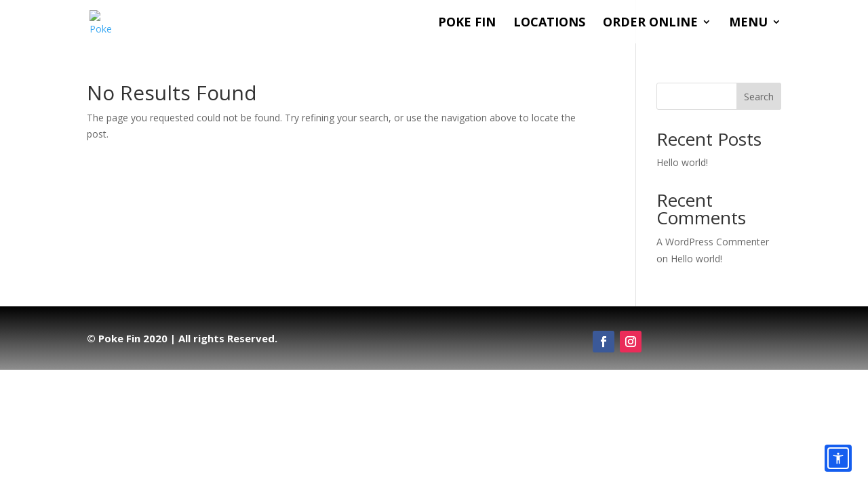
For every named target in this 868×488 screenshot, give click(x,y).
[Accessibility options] (838, 458)
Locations (549, 23)
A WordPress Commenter (713, 242)
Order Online (650, 23)
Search (759, 97)
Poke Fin (467, 23)
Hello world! (682, 162)
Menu (748, 23)
